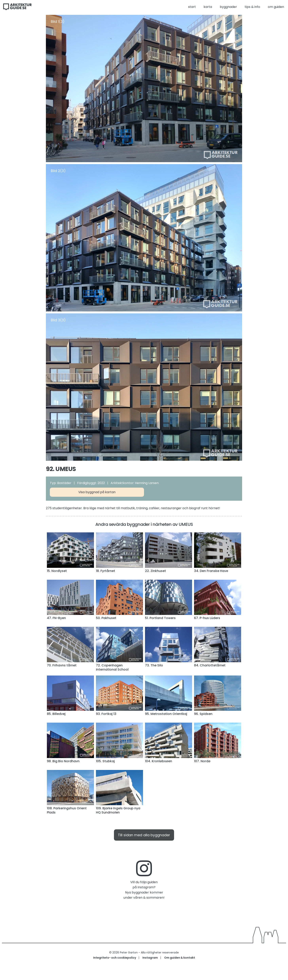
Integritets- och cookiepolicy (115, 958)
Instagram (150, 958)
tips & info (252, 7)
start (192, 7)
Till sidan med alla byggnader (144, 835)
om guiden (276, 7)
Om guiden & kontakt (180, 958)
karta (208, 7)
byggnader (228, 7)
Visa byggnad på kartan (97, 492)
